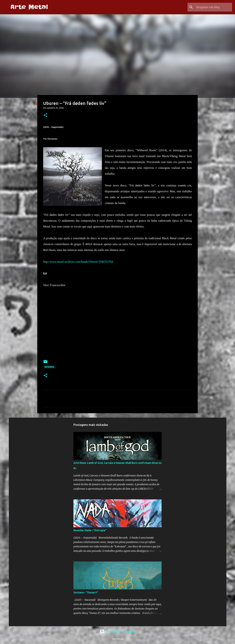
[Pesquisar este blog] (213, 7)
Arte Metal (29, 7)
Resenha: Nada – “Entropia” (90, 530)
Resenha (49, 367)
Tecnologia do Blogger (118, 631)
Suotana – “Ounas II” (86, 592)
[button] (45, 115)
